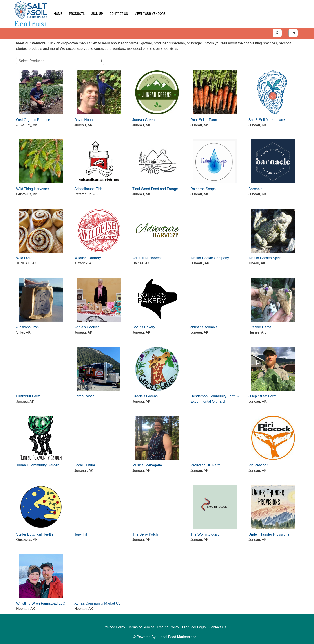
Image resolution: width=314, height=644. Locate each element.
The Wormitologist (205, 534)
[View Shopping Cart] (293, 33)
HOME (58, 14)
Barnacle (255, 189)
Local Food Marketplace (178, 637)
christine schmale (204, 327)
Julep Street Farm (262, 396)
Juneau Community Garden (38, 465)
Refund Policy (168, 627)
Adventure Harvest (147, 258)
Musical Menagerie (147, 465)
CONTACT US (119, 14)
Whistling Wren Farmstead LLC (41, 603)
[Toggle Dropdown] (277, 33)
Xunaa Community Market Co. (98, 603)
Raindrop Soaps (203, 189)
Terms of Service (141, 627)
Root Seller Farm (204, 120)
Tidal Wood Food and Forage (155, 189)
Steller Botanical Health (35, 534)
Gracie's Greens (145, 396)
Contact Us (217, 627)
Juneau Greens (144, 120)
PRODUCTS (77, 14)
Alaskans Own (27, 327)
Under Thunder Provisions (269, 534)
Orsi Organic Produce (33, 120)
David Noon (84, 120)
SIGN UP (97, 14)
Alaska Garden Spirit (265, 258)
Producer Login (194, 627)
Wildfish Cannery (88, 258)
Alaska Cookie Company (210, 258)
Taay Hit (81, 534)
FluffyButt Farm (28, 396)
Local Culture (85, 465)
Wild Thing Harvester (33, 189)
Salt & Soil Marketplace (267, 120)
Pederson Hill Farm (205, 465)
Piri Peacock (258, 465)
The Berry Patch (145, 534)
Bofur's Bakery (144, 327)
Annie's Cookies (87, 327)
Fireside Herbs (260, 327)
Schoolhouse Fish (88, 189)
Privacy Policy (114, 627)
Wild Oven (24, 258)
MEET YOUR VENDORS (150, 14)
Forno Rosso (84, 396)
